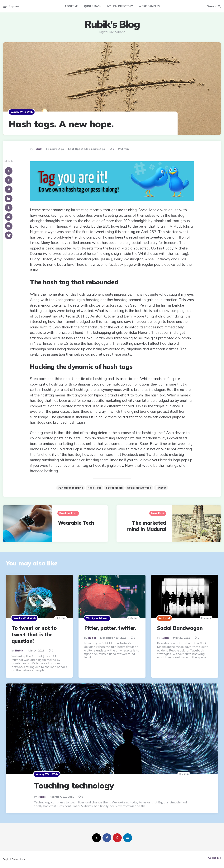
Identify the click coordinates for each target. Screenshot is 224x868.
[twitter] (97, 838)
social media (114, 488)
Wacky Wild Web (22, 112)
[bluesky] (9, 235)
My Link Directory (120, 6)
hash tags (94, 488)
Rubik (38, 149)
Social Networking (139, 488)
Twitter (161, 488)
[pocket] (9, 226)
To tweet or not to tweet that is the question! (34, 635)
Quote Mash (93, 6)
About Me (71, 6)
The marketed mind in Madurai (147, 526)
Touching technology (74, 786)
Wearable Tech (76, 523)
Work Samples (149, 6)
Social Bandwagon (180, 628)
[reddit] (9, 217)
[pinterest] (9, 189)
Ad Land (164, 618)
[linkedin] (9, 199)
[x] (9, 171)
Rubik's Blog (112, 24)
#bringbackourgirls (71, 488)
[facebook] (9, 180)
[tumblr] (9, 208)
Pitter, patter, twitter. (110, 628)
